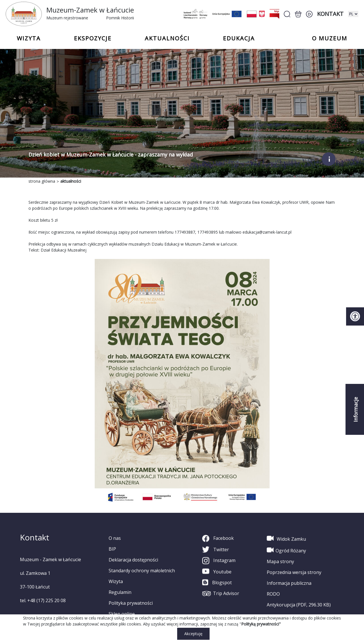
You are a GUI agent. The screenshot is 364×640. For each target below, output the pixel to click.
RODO (273, 594)
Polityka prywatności (131, 603)
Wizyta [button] (29, 38)
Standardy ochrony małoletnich (142, 571)
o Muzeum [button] (330, 38)
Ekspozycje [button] (93, 38)
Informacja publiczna (289, 583)
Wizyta (116, 581)
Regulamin (120, 592)
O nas (115, 538)
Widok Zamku (286, 538)
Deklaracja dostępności (133, 560)
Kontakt (330, 14)
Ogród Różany (286, 550)
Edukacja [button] (239, 38)
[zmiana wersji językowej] (353, 14)
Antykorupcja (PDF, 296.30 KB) (299, 605)
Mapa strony (280, 561)
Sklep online (122, 614)
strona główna (42, 181)
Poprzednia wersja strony (294, 572)
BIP (112, 549)
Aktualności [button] (167, 38)
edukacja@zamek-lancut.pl (267, 232)
